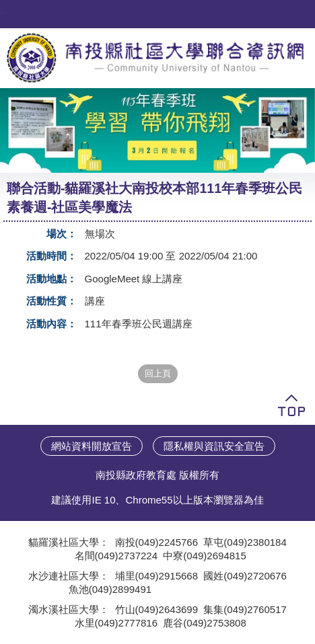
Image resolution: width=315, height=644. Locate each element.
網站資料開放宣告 (92, 446)
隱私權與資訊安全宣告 (214, 446)
